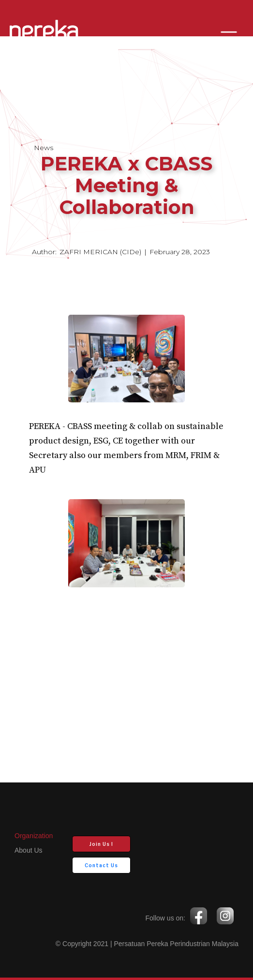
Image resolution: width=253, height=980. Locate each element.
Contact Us (101, 865)
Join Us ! (101, 844)
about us (29, 850)
